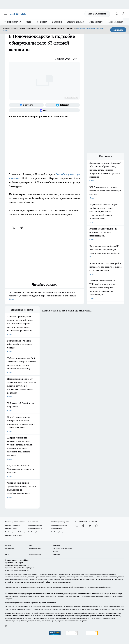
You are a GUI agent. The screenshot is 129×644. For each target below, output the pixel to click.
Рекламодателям (35, 554)
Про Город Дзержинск (36, 532)
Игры (28, 22)
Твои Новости (33, 522)
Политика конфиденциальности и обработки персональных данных (30, 603)
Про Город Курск (11, 528)
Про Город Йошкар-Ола (60, 522)
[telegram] (22, 228)
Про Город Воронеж (12, 525)
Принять (118, 30)
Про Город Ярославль (59, 525)
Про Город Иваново (35, 525)
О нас (31, 545)
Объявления (9, 549)
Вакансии (57, 22)
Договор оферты (35, 549)
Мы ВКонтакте (97, 22)
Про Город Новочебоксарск (15, 522)
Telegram (8, 545)
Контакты (56, 545)
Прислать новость (97, 14)
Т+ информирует (12, 22)
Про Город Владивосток (60, 532)
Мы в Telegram (116, 22)
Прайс (7, 554)
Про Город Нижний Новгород (16, 532)
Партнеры (57, 554)
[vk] (13, 228)
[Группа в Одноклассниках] (83, 526)
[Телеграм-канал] (62, 105)
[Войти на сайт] (124, 14)
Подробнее (9, 599)
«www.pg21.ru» (23, 560)
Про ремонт (41, 22)
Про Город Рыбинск (35, 528)
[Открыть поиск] (117, 14)
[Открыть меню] (6, 14)
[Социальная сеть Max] (44, 110)
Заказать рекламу (76, 22)
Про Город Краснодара (13, 535)
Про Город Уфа (56, 528)
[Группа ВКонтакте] (26, 105)
